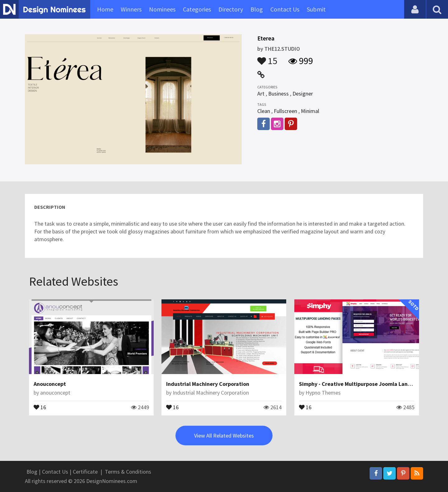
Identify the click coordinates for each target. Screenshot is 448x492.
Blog (257, 9)
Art (261, 94)
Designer (303, 94)
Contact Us (285, 9)
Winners (131, 9)
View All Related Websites (224, 436)
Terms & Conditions (128, 472)
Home (105, 9)
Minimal (310, 111)
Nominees (162, 9)
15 (267, 58)
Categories (197, 9)
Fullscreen (285, 111)
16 (40, 407)
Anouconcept (50, 384)
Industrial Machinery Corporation (208, 384)
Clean (264, 111)
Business (278, 94)
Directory (231, 9)
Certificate (85, 472)
